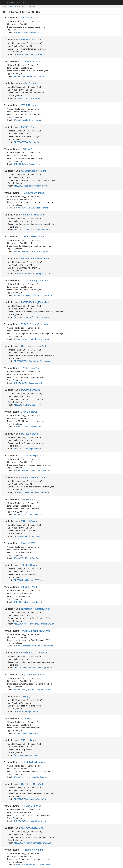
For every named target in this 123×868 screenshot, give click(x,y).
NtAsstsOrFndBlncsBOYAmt (36, 609)
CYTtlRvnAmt (28, 149)
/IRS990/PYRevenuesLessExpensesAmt (32, 471)
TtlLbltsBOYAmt (29, 587)
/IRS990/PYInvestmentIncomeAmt (29, 54)
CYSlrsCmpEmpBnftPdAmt (35, 280)
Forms (19, 2)
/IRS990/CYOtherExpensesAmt (28, 383)
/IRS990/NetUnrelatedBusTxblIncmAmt (31, 777)
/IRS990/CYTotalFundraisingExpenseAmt (33, 361)
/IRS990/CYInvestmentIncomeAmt (29, 76)
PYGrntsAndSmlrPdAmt (33, 193)
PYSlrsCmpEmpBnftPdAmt (35, 259)
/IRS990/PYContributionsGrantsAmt (30, 821)
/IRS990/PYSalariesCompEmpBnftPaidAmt (33, 273)
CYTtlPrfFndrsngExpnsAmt (34, 324)
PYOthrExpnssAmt (31, 390)
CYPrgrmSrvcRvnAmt (32, 828)
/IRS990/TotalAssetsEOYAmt (27, 558)
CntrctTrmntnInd (29, 499)
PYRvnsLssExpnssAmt (32, 456)
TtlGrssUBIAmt (29, 740)
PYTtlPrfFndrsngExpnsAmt (35, 302)
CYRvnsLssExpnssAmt (33, 477)
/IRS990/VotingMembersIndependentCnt (32, 689)
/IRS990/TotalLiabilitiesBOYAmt (28, 602)
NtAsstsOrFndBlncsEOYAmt (35, 631)
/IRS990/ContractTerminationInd (28, 514)
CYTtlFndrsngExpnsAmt (33, 346)
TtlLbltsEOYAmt (29, 565)
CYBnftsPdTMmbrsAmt (33, 215)
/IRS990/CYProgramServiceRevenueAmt (33, 843)
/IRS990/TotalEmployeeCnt (26, 711)
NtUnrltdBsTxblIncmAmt (33, 762)
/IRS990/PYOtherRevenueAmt (27, 120)
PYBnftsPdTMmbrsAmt (33, 237)
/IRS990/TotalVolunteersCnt (26, 733)
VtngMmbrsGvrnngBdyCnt (35, 653)
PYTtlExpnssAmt (30, 434)
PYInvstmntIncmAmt (32, 39)
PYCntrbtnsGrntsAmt (31, 806)
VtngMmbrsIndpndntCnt (33, 675)
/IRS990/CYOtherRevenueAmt (28, 98)
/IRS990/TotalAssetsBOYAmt (27, 536)
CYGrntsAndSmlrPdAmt (33, 171)
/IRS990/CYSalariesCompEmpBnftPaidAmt (33, 295)
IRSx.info (10, 2)
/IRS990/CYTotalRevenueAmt (27, 164)
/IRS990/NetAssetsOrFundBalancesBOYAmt (34, 624)
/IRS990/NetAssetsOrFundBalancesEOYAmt (34, 646)
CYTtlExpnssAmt (29, 412)
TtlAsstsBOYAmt (30, 521)
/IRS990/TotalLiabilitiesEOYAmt (28, 580)
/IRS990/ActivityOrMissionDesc (28, 33)
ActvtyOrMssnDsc (30, 18)
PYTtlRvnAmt (28, 127)
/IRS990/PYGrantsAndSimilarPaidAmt (31, 208)
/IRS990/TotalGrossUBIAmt (26, 755)
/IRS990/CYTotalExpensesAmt (27, 427)
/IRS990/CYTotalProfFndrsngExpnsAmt (31, 339)
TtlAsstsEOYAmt (29, 543)
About (25, 2)
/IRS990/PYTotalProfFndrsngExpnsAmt (32, 317)
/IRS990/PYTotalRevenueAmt (27, 142)
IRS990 (11, 7)
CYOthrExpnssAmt (30, 368)
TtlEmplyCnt (27, 696)
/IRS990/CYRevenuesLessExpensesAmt (32, 492)
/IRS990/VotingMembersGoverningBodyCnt (34, 668)
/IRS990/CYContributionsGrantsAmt (30, 799)
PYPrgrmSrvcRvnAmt (32, 850)
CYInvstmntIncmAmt (31, 61)
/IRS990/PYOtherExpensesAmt (28, 405)
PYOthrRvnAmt (29, 105)
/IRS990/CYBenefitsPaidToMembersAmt (32, 230)
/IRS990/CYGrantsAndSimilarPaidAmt (31, 186)
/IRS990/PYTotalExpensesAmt (28, 449)
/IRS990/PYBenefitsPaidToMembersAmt (32, 252)
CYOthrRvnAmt (29, 83)
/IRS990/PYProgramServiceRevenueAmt (32, 865)
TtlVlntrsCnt (27, 718)
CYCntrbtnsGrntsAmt (32, 784)
